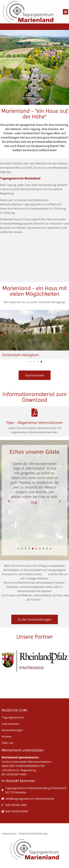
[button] (66, 12)
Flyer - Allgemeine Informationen (34, 423)
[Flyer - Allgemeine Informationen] (35, 413)
